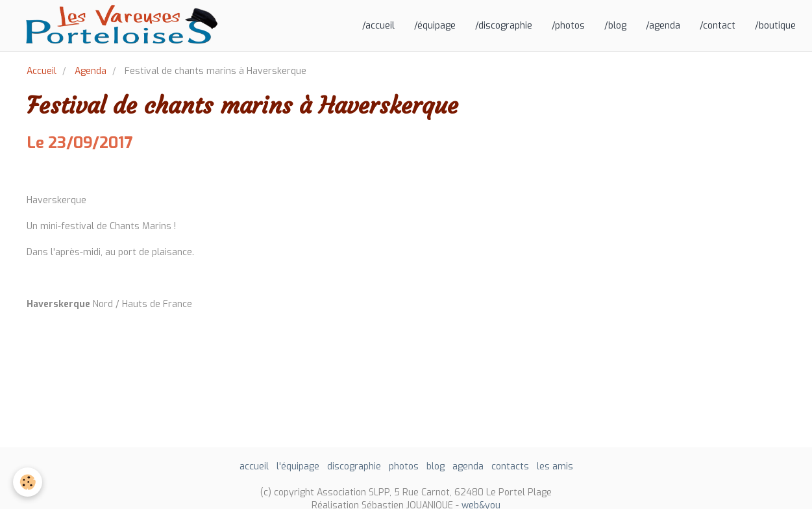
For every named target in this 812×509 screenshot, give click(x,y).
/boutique (775, 26)
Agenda (91, 71)
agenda (468, 466)
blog (436, 466)
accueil (254, 466)
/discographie (504, 26)
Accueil (42, 71)
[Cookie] (28, 482)
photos (404, 466)
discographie (354, 466)
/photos (568, 26)
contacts (510, 466)
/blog (615, 26)
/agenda (663, 26)
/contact (718, 26)
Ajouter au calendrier (74, 173)
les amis (555, 466)
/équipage (435, 26)
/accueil (378, 26)
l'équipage (298, 466)
